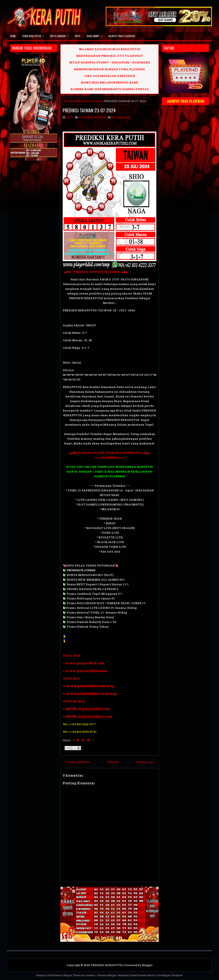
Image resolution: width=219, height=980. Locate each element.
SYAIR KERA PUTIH (35, 35)
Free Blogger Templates (170, 975)
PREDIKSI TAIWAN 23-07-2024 (89, 110)
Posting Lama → (146, 762)
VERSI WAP (71, 678)
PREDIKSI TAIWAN (88, 101)
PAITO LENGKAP (61, 35)
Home (13, 36)
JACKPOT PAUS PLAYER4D (122, 36)
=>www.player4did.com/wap (89, 686)
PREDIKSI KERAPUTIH (107, 965)
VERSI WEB (71, 656)
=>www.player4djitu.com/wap (90, 694)
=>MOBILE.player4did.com (86, 709)
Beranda (113, 762)
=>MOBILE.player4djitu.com (87, 716)
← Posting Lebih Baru (76, 762)
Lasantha (90, 975)
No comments (121, 117)
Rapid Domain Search (143, 975)
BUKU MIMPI (96, 35)
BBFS (78, 36)
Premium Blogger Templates (113, 975)
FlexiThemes (55, 975)
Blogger (147, 965)
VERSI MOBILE (74, 701)
